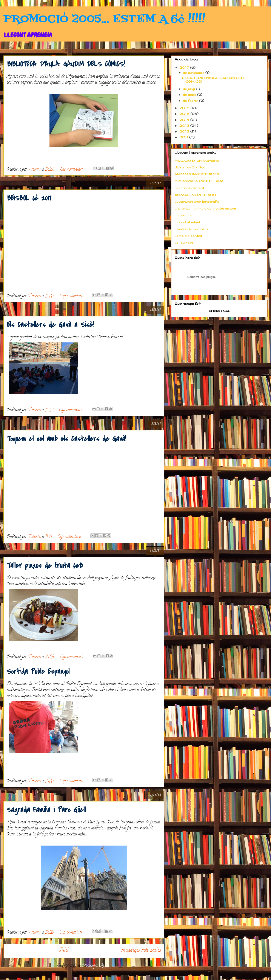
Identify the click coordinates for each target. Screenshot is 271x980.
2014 (185, 120)
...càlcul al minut (187, 222)
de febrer (191, 101)
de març (190, 95)
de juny (189, 89)
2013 (185, 126)
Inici (64, 951)
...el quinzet (184, 243)
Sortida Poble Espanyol (38, 672)
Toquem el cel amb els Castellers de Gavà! (67, 439)
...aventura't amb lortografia (197, 201)
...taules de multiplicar (192, 229)
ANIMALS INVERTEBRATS (197, 174)
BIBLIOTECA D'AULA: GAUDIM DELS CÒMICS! (66, 64)
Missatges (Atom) (96, 966)
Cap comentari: (72, 170)
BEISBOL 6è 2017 (29, 198)
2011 (184, 137)
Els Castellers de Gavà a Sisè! (50, 325)
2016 (185, 108)
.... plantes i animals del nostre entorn (205, 208)
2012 (185, 131)
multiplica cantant (189, 188)
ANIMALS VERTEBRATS (195, 195)
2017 (185, 67)
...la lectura (183, 215)
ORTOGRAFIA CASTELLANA (199, 181)
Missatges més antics (141, 951)
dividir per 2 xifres (190, 167)
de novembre (194, 73)
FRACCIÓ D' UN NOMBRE (197, 161)
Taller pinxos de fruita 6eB (45, 566)
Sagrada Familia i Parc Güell (46, 810)
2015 (185, 114)
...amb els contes (188, 236)
